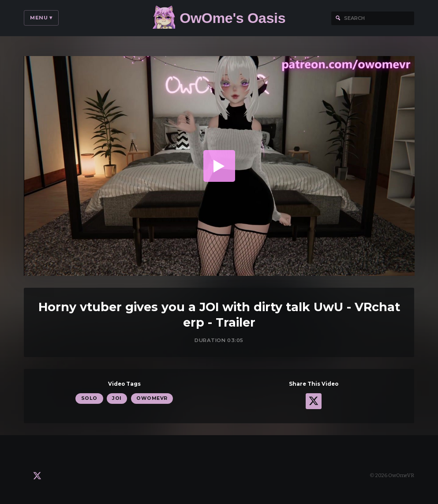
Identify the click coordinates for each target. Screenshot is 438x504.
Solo (89, 398)
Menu (41, 18)
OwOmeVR (152, 398)
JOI (117, 398)
